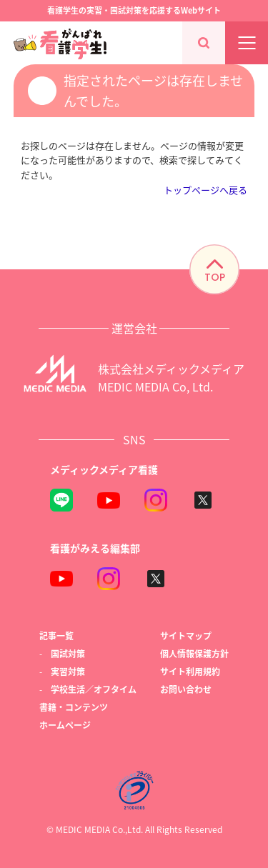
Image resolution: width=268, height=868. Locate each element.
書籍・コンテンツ (74, 707)
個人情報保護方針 (194, 653)
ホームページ (65, 725)
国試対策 (68, 653)
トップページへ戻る (205, 190)
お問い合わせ (186, 689)
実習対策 (68, 671)
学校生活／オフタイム (94, 689)
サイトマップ (186, 635)
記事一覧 (56, 635)
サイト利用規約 (190, 671)
